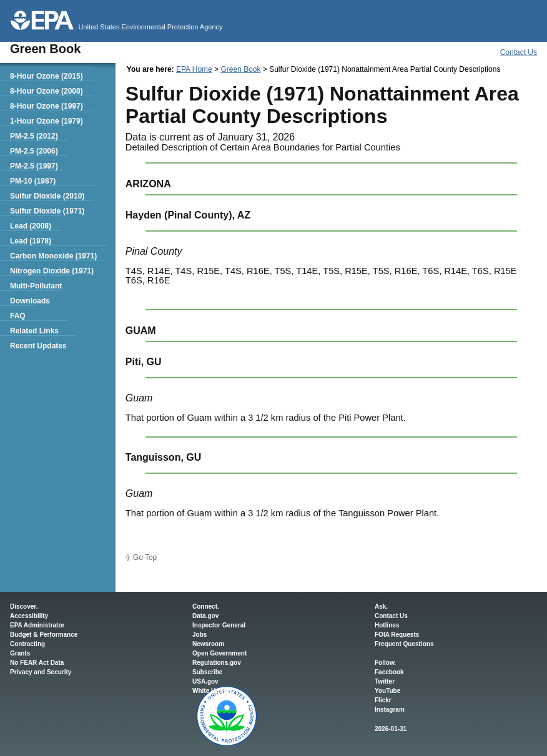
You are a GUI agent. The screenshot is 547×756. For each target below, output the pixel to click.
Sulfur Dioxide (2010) (47, 196)
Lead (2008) (31, 226)
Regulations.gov (217, 663)
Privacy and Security (41, 672)
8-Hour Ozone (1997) (47, 106)
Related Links (34, 331)
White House (211, 691)
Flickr (383, 700)
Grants (20, 653)
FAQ (18, 316)
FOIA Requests (397, 635)
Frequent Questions (404, 644)
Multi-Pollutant (36, 286)
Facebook (389, 672)
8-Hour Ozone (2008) (47, 91)
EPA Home (194, 69)
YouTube (387, 691)
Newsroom (208, 644)
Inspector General (219, 625)
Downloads (30, 301)
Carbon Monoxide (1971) (53, 256)
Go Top (145, 557)
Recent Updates (38, 346)
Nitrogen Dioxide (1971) (52, 271)
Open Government (219, 653)
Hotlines (387, 625)
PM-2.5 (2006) (34, 151)
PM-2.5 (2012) (34, 136)
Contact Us (519, 52)
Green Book (240, 69)
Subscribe (207, 672)
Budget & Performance (44, 635)
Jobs (200, 635)
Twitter (385, 681)
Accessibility (29, 616)
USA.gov (205, 681)
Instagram (390, 709)
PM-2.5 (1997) (34, 166)
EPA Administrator (37, 625)
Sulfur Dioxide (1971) (47, 211)
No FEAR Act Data (37, 663)
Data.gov (205, 616)
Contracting (27, 644)
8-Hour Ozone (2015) (47, 76)
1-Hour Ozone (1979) (47, 121)
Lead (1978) (31, 241)
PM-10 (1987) (33, 181)
